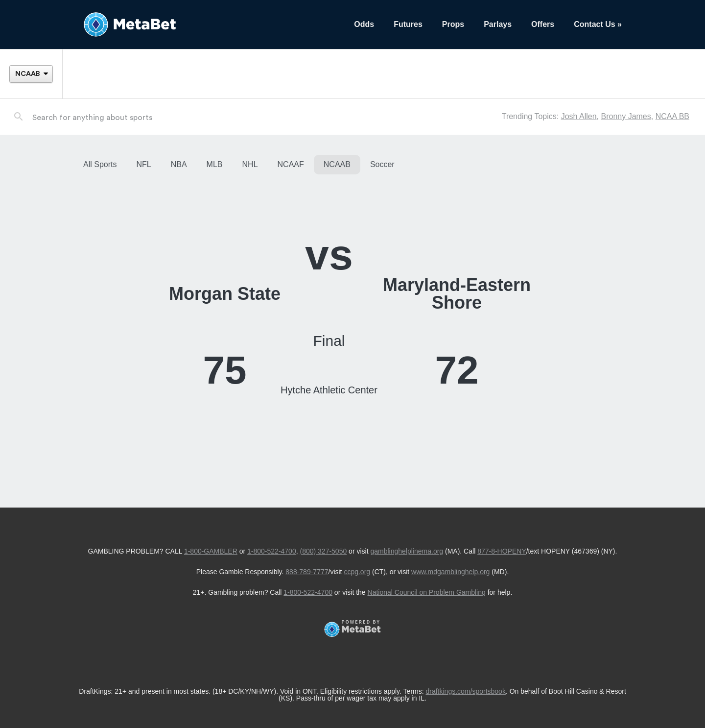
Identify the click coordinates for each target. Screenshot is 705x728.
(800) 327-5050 (323, 551)
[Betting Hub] (209, 24)
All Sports (100, 164)
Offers (543, 24)
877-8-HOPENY (502, 551)
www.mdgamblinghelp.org (450, 572)
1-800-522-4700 (272, 551)
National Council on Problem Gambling (427, 592)
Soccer (382, 164)
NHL (250, 164)
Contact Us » (598, 24)
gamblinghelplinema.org (407, 551)
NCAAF (291, 164)
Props (453, 24)
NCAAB (337, 164)
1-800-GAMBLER (211, 551)
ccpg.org (357, 572)
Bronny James (626, 116)
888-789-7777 (307, 572)
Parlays (498, 24)
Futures (408, 24)
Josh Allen (579, 116)
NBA (179, 164)
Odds (364, 24)
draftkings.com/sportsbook (466, 691)
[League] (31, 74)
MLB (215, 164)
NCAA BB (672, 116)
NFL (143, 164)
